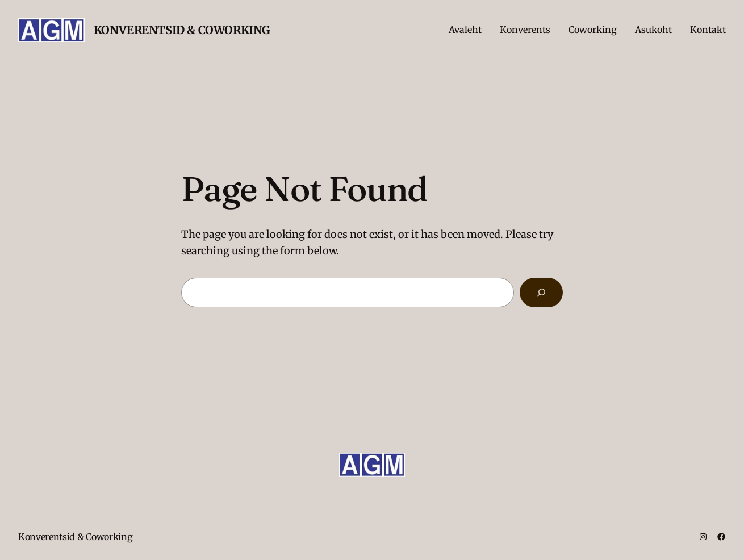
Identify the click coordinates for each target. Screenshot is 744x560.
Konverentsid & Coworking (182, 30)
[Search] (541, 292)
